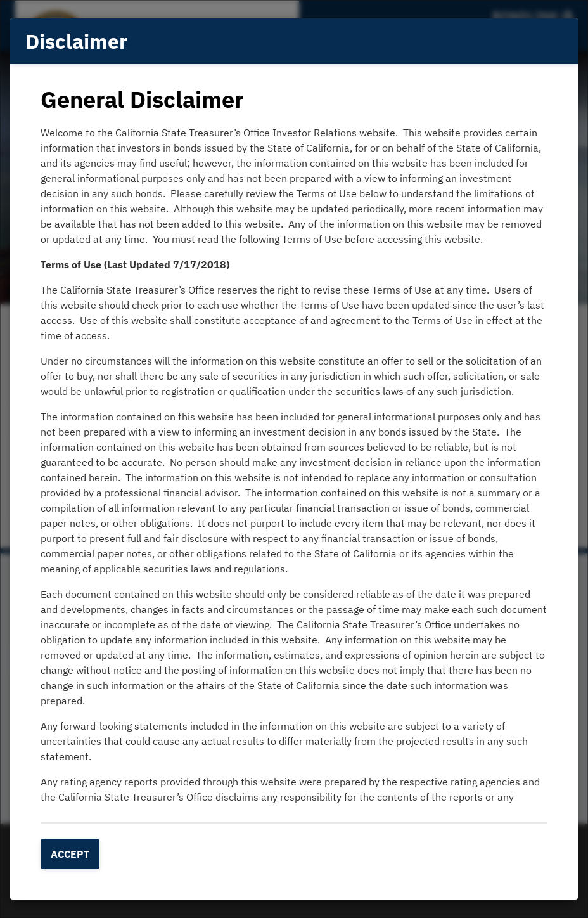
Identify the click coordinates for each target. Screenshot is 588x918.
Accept (70, 854)
